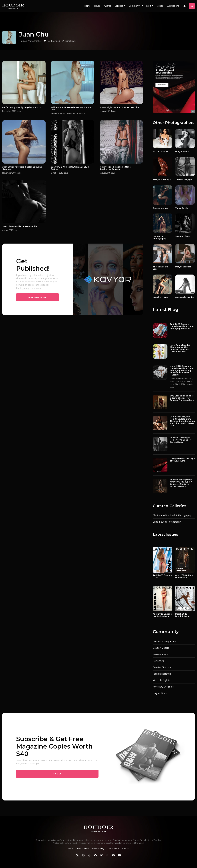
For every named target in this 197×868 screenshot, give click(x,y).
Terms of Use (83, 849)
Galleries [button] (119, 6)
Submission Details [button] (37, 297)
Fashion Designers (162, 674)
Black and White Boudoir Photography (172, 515)
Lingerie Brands (161, 693)
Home (87, 6)
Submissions (173, 6)
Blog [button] (149, 6)
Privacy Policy (98, 849)
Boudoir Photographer (30, 41)
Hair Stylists (159, 661)
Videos (160, 6)
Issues (97, 6)
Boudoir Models (161, 648)
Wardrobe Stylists (162, 680)
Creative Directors (162, 667)
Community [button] (135, 6)
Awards (107, 6)
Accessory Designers (163, 687)
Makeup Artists (160, 654)
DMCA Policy (113, 849)
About (71, 849)
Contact (126, 849)
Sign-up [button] (57, 774)
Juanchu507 (69, 41)
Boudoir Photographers (165, 641)
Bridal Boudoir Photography (167, 522)
